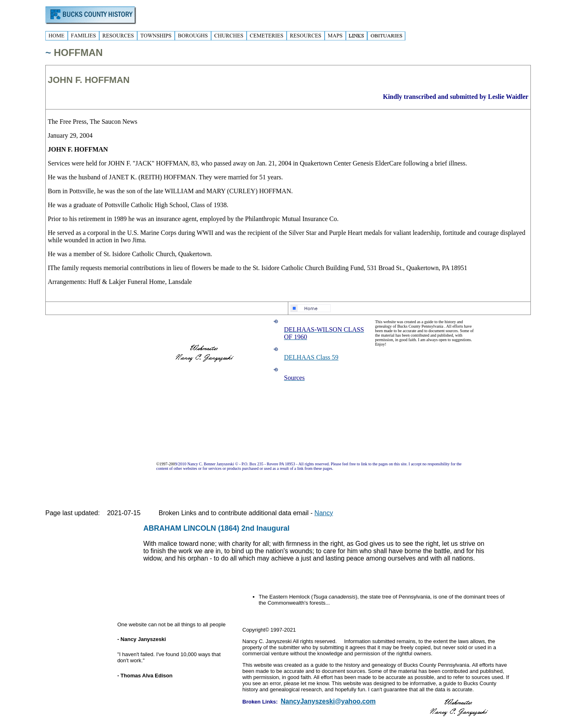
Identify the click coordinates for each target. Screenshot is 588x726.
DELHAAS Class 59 (311, 357)
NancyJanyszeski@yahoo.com (328, 701)
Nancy (324, 513)
